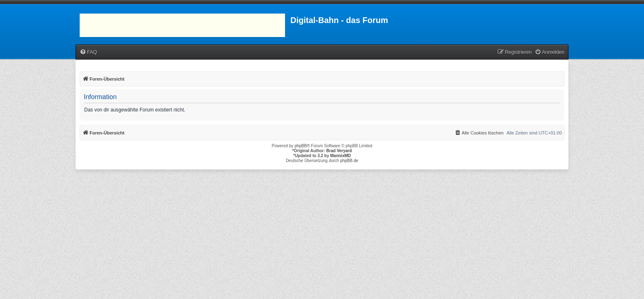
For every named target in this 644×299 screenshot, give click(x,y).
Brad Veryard (339, 151)
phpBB (301, 146)
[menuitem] (88, 52)
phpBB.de (349, 161)
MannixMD (340, 156)
